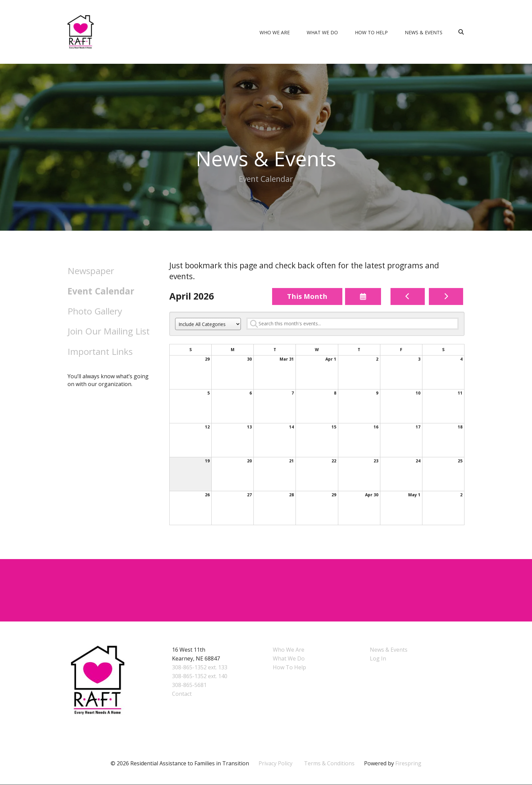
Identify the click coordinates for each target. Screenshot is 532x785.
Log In (378, 659)
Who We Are (275, 32)
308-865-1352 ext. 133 (200, 668)
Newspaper (91, 271)
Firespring (408, 764)
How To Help (371, 32)
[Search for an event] (353, 324)
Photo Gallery (95, 311)
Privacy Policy (275, 764)
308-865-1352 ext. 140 (200, 676)
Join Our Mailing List (109, 331)
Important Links (100, 351)
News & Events (424, 32)
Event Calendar (101, 291)
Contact (182, 694)
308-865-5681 (189, 685)
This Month (307, 296)
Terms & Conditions (329, 764)
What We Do (322, 32)
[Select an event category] (208, 324)
